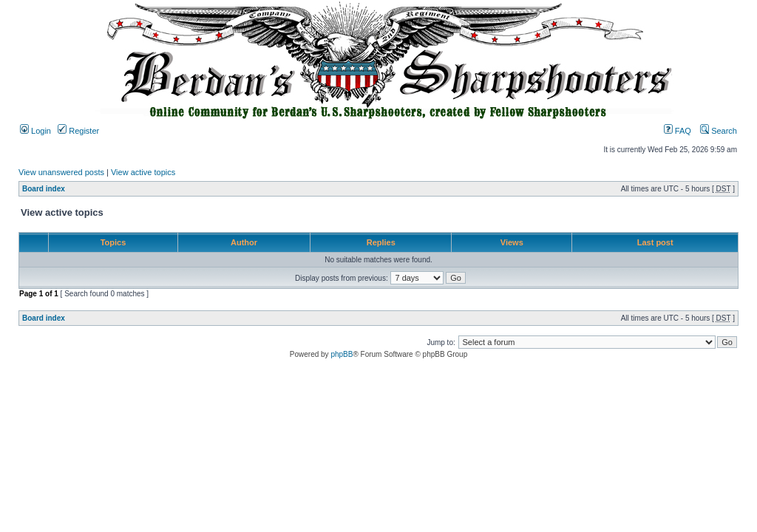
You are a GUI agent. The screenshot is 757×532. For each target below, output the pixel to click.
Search (719, 131)
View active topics (143, 172)
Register (78, 131)
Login (35, 131)
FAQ (678, 131)
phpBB (342, 354)
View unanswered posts (61, 172)
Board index (44, 189)
